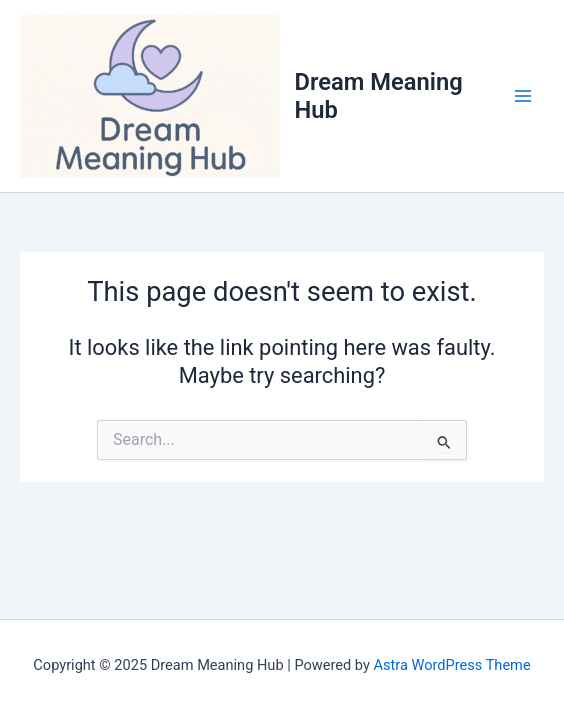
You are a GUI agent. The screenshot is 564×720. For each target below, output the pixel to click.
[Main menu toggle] (523, 96)
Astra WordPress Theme (451, 665)
